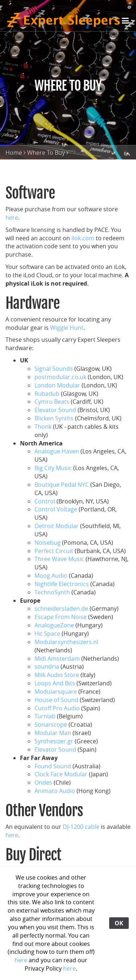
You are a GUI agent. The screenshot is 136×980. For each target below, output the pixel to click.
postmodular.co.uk (60, 377)
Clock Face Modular (61, 774)
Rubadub (47, 394)
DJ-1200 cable (81, 827)
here (12, 217)
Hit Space (47, 634)
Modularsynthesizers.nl (66, 642)
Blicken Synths (55, 418)
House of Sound (56, 700)
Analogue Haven (57, 451)
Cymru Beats (52, 402)
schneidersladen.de (61, 609)
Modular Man (53, 733)
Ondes (43, 782)
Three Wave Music (59, 559)
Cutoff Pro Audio (57, 708)
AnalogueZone (54, 625)
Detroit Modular (57, 526)
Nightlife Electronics (62, 584)
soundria (47, 667)
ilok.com (83, 238)
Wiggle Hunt (67, 328)
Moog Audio (51, 576)
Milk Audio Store (57, 675)
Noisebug (48, 543)
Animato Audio (55, 791)
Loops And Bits (55, 683)
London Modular (57, 385)
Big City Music (53, 468)
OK (119, 923)
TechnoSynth (53, 592)
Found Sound (53, 766)
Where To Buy (46, 153)
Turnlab (45, 716)
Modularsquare (56, 692)
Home (14, 153)
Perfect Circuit (54, 551)
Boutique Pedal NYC (62, 485)
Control (45, 501)
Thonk (43, 427)
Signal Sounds (54, 369)
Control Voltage (56, 509)
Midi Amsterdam (57, 659)
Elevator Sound (56, 410)
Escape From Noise (61, 617)
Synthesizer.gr (54, 741)
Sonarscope (51, 724)
